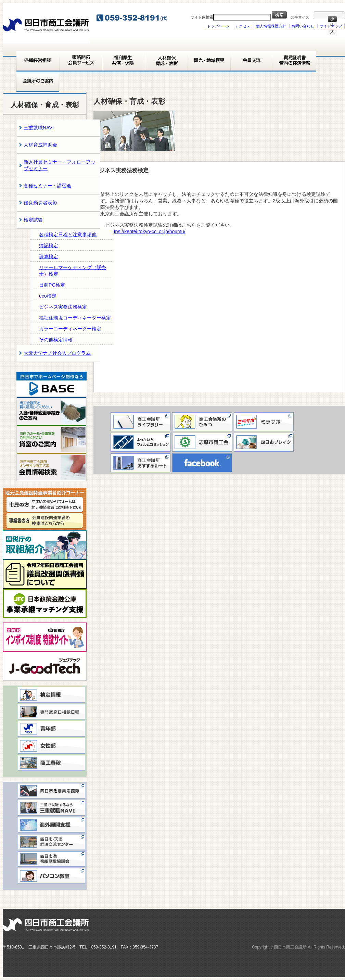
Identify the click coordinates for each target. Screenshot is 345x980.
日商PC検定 (52, 285)
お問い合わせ (303, 26)
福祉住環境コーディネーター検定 (75, 318)
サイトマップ (331, 26)
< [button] (25, 383)
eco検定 (48, 296)
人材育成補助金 (40, 145)
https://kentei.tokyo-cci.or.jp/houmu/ (150, 231)
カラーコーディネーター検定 (70, 329)
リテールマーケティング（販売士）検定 (73, 271)
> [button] (78, 383)
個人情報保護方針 (271, 26)
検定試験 (33, 220)
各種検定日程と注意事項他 (68, 235)
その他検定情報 (56, 340)
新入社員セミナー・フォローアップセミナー (60, 165)
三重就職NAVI (39, 128)
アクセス (243, 26)
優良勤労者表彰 (40, 203)
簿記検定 (49, 246)
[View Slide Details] (52, 384)
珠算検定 (49, 256)
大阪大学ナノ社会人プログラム (57, 353)
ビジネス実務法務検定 (63, 307)
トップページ (218, 26)
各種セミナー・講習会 (48, 186)
